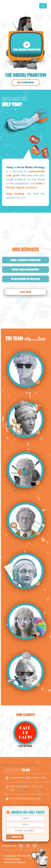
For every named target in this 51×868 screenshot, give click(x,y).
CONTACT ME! (15, 837)
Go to (26, 83)
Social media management (26, 270)
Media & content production (26, 260)
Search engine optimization (26, 279)
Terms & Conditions (15, 862)
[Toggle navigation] (43, 6)
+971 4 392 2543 (19, 787)
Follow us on (9, 846)
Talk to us (26, 292)
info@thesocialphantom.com (25, 799)
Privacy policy (12, 859)
